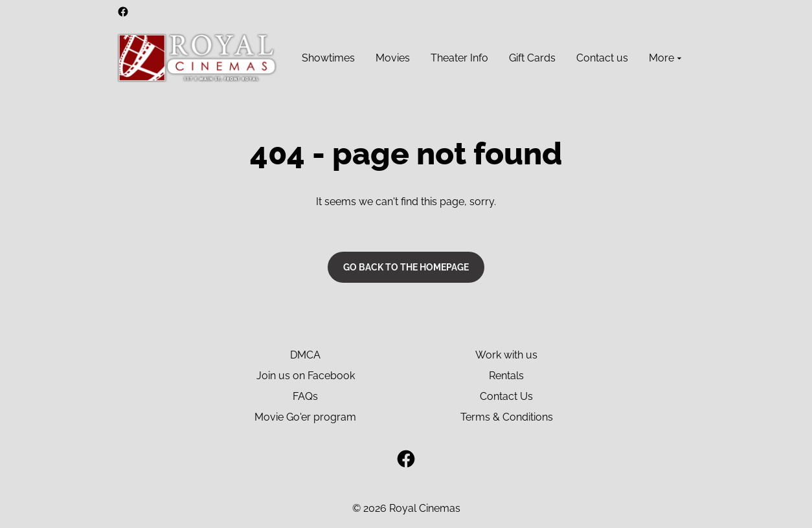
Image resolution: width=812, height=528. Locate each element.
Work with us (506, 355)
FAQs (305, 396)
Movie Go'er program (305, 417)
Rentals (506, 376)
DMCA (305, 355)
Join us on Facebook (306, 376)
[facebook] (123, 12)
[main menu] (493, 58)
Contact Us (506, 396)
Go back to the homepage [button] (406, 267)
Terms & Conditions (507, 417)
